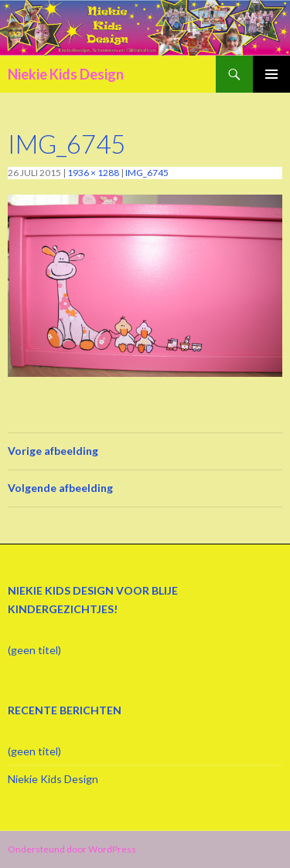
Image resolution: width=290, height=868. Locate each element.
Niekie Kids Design (66, 74)
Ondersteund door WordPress (72, 849)
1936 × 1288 (93, 173)
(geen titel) (34, 650)
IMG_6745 (147, 173)
